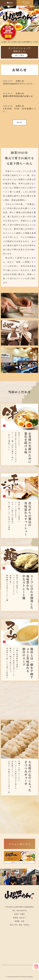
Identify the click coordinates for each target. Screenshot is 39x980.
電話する (8, 3)
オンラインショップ (25, 3)
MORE (19, 122)
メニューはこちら (20, 844)
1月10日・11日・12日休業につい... (19, 109)
